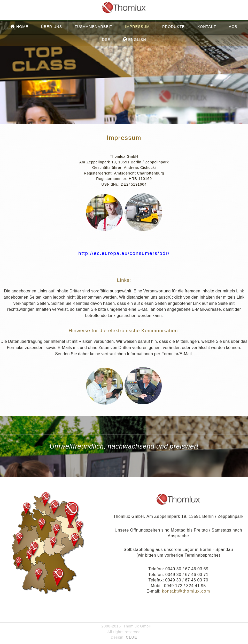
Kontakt (207, 27)
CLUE (131, 637)
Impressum (137, 27)
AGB (233, 27)
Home (22, 27)
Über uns (52, 27)
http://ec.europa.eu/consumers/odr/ (124, 253)
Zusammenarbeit (94, 27)
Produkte (173, 27)
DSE (106, 40)
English (136, 40)
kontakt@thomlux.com (185, 591)
